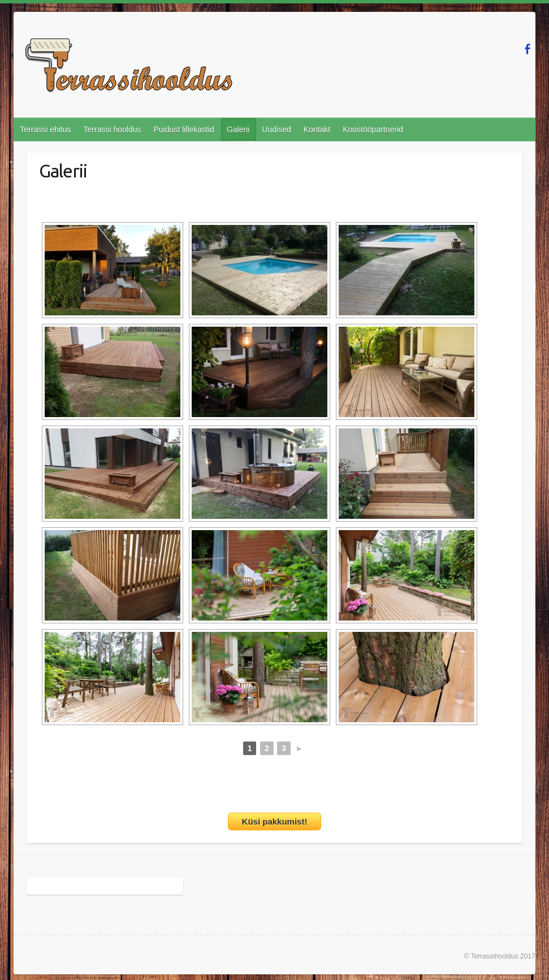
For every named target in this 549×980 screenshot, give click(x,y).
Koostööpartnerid (373, 129)
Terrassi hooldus (113, 129)
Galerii (238, 129)
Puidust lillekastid (183, 129)
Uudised (276, 129)
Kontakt (317, 129)
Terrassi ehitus (45, 129)
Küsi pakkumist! (275, 821)
